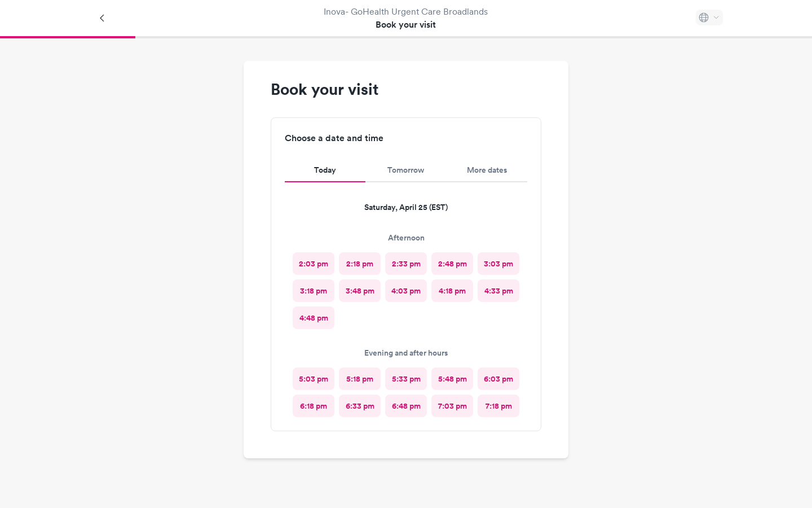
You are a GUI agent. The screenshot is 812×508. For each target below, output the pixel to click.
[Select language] (709, 17)
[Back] (103, 18)
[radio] (314, 264)
